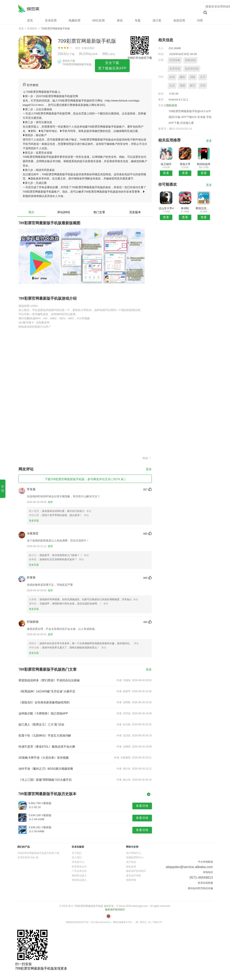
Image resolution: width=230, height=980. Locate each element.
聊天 (193, 86)
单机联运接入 (79, 880)
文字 (203, 77)
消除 (193, 77)
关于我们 (77, 853)
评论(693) (64, 212)
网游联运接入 (79, 876)
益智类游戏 (192, 69)
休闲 (172, 77)
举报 (3, 489)
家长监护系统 (134, 876)
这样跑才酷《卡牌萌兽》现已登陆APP (43, 713)
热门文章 (99, 212)
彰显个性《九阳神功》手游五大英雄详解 (45, 736)
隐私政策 (172, 105)
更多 (149, 469)
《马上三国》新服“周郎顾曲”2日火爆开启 (45, 780)
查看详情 (142, 806)
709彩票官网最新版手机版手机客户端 (38, 853)
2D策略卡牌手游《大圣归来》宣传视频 (44, 758)
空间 (203, 86)
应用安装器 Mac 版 (28, 857)
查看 (166, 173)
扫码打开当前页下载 (140, 58)
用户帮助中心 (134, 853)
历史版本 (135, 212)
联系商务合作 (79, 867)
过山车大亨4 (166, 208)
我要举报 (131, 880)
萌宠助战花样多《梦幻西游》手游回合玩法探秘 (49, 680)
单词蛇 (185, 208)
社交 (172, 86)
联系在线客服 (205, 883)
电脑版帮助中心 (135, 857)
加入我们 (77, 857)
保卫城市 (166, 164)
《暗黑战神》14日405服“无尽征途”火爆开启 (47, 691)
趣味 (182, 77)
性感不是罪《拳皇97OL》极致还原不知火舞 (47, 747)
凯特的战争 (204, 164)
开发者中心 (78, 862)
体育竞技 (175, 69)
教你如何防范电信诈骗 (200, 888)
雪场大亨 (185, 164)
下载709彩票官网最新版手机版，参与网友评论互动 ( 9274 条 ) (85, 479)
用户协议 (131, 862)
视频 (182, 86)
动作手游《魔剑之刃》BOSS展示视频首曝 (46, 769)
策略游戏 (190, 60)
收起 (147, 458)
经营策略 (175, 60)
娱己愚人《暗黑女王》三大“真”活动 (41, 724)
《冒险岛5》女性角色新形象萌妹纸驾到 (44, 702)
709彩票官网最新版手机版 (29, 8)
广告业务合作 (79, 871)
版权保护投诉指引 (136, 871)
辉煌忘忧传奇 (204, 208)
